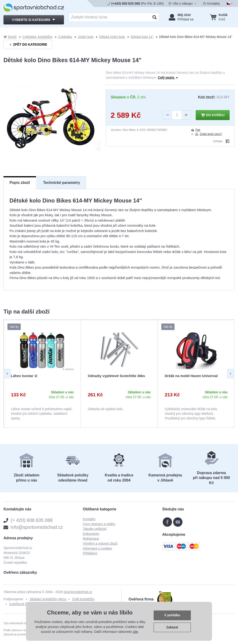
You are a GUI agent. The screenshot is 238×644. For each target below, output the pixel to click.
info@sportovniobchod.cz (37, 527)
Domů (10, 37)
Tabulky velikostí (95, 529)
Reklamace (91, 539)
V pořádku (172, 615)
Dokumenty (91, 534)
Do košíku (213, 115)
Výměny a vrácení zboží (100, 543)
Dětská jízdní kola (112, 37)
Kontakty (89, 519)
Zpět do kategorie (28, 45)
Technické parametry (61, 183)
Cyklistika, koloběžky (37, 37)
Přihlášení (90, 553)
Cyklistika (65, 37)
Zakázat (172, 627)
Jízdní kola (86, 37)
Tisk (196, 130)
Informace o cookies (97, 548)
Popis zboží (20, 183)
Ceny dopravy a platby (99, 524)
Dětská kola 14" (142, 37)
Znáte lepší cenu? (208, 134)
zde (135, 632)
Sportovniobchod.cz (78, 592)
